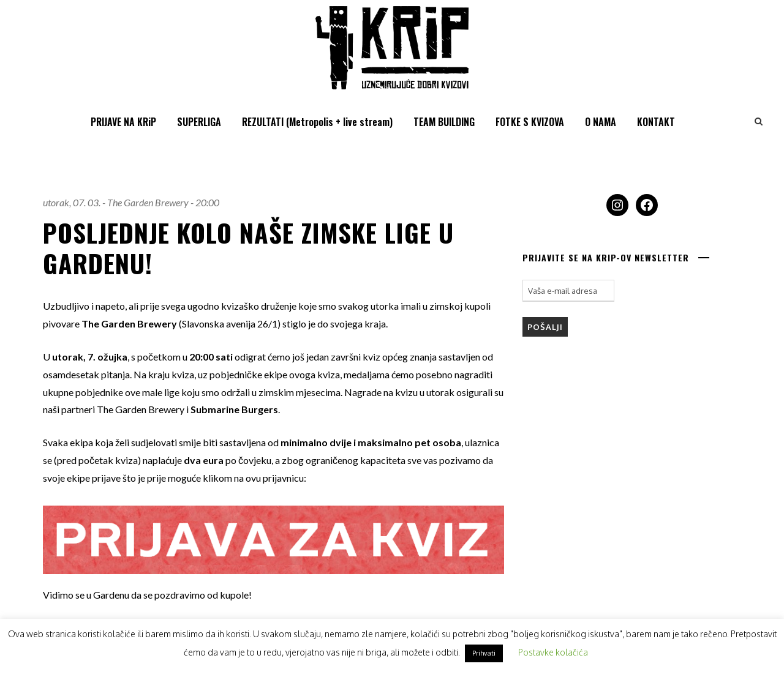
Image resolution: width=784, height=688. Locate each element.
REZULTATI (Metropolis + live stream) (317, 122)
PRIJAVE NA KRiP (123, 122)
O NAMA (601, 122)
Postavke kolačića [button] (553, 652)
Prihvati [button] (484, 653)
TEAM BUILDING (444, 122)
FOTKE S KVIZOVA (530, 122)
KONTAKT (656, 122)
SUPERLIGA (199, 122)
